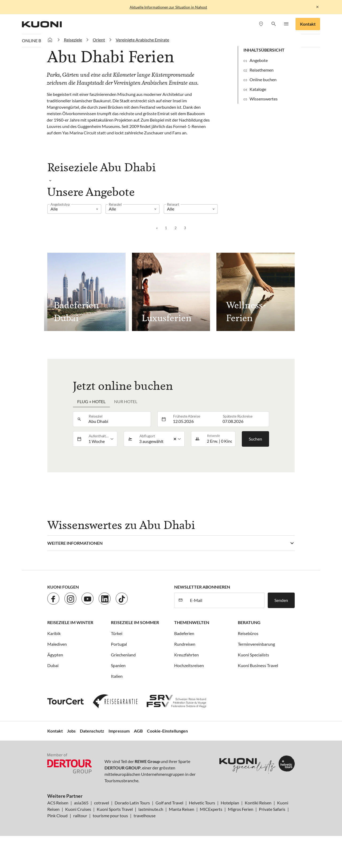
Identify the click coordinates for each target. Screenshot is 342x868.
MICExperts (211, 809)
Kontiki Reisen (258, 803)
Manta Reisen (182, 809)
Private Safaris (272, 809)
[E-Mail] (226, 600)
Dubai (53, 665)
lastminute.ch (151, 809)
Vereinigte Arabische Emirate (142, 40)
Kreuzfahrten (186, 655)
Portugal (119, 644)
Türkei (117, 633)
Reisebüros (248, 633)
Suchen (255, 439)
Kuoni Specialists (253, 655)
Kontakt (308, 24)
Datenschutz (92, 731)
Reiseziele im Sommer (135, 622)
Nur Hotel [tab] (126, 401)
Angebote (259, 60)
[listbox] (74, 209)
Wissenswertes (264, 99)
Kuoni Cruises (78, 809)
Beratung (249, 622)
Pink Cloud (57, 816)
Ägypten (55, 655)
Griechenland (123, 655)
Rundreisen (185, 644)
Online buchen (263, 79)
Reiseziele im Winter (70, 622)
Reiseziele (73, 40)
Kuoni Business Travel (258, 665)
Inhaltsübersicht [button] (264, 50)
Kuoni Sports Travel (115, 809)
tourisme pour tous (110, 816)
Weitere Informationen (75, 543)
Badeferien (184, 633)
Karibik (54, 633)
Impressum (119, 731)
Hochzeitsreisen (189, 665)
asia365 (81, 803)
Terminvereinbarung (256, 644)
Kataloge (258, 89)
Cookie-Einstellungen (167, 731)
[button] (273, 24)
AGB (138, 731)
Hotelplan (230, 803)
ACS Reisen (58, 803)
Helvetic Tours (202, 803)
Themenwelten (192, 622)
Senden (281, 600)
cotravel (102, 803)
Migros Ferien (241, 809)
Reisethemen (262, 70)
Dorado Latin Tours (132, 803)
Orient (99, 40)
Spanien (118, 665)
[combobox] (118, 419)
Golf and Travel (169, 803)
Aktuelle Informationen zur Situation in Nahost (168, 7)
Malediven (57, 644)
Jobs (71, 731)
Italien (117, 676)
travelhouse (145, 816)
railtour (80, 816)
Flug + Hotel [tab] (91, 401)
